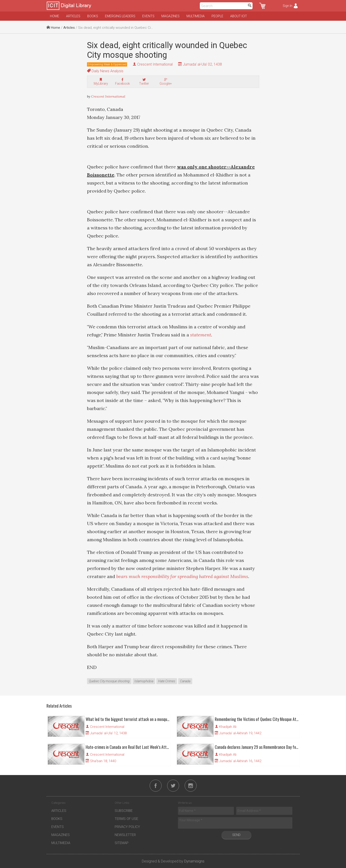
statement (201, 335)
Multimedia (196, 16)
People (217, 16)
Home (55, 16)
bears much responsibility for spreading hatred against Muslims (182, 576)
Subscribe (124, 811)
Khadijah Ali (228, 727)
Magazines (170, 16)
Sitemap (122, 843)
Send (236, 835)
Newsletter (125, 835)
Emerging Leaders (120, 16)
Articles (73, 16)
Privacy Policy (127, 827)
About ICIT (239, 16)
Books (93, 16)
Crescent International (155, 64)
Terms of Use (126, 819)
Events (148, 16)
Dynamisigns (194, 861)
